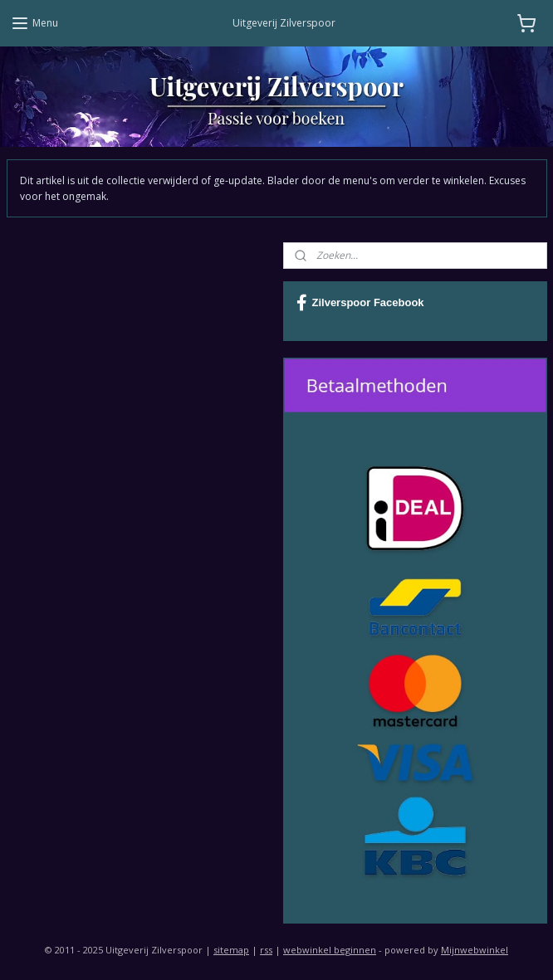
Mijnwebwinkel (475, 950)
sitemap (231, 950)
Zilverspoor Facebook (360, 303)
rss (266, 950)
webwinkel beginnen (330, 950)
